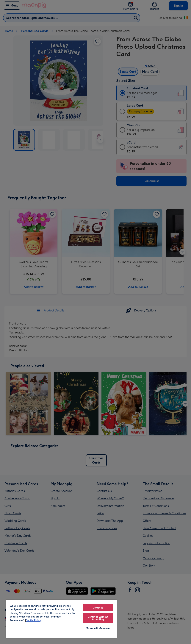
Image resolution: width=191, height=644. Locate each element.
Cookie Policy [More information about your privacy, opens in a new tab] (33, 620)
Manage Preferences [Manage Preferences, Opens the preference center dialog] (98, 628)
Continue (98, 608)
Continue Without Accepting (98, 618)
